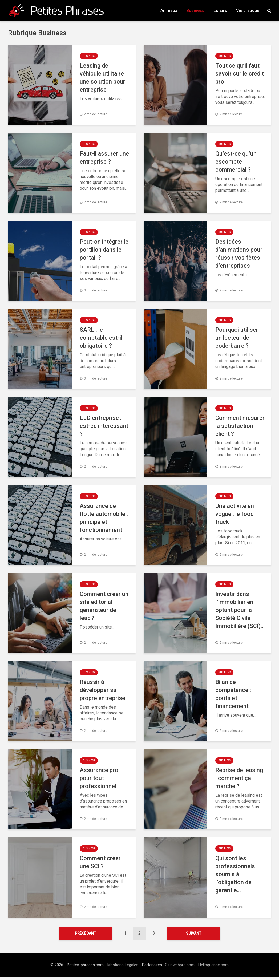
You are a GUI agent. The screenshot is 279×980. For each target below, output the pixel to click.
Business (195, 11)
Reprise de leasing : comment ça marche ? (239, 778)
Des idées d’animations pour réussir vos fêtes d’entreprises (239, 254)
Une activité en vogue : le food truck (235, 514)
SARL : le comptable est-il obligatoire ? (101, 338)
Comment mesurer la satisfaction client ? (240, 426)
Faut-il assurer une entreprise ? (104, 158)
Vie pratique (248, 11)
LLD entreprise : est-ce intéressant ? (104, 426)
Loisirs (220, 11)
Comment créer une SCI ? (100, 862)
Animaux (169, 11)
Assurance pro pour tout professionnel (99, 778)
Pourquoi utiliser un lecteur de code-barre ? (237, 338)
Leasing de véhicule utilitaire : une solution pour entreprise (103, 78)
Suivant (194, 933)
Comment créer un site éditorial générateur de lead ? (104, 606)
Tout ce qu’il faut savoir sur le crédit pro (240, 74)
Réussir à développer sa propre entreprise (102, 690)
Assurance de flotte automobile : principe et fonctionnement (104, 518)
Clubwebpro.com (180, 968)
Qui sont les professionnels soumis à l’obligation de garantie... (235, 874)
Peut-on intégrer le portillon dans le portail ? (104, 250)
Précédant (85, 933)
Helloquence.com (213, 968)
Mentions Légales (123, 968)
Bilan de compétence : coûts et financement (233, 694)
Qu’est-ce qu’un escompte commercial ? (236, 162)
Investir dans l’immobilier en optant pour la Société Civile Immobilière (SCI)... (240, 610)
